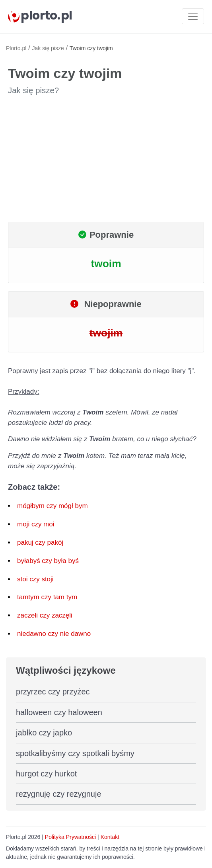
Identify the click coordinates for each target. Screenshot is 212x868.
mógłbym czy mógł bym (53, 506)
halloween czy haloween (59, 712)
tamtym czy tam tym (47, 597)
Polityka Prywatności (70, 837)
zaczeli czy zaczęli (45, 615)
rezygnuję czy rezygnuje (59, 794)
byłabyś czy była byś (48, 561)
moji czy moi (36, 524)
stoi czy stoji (35, 579)
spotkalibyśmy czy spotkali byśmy (75, 753)
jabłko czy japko (44, 733)
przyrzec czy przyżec (53, 692)
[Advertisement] (106, 159)
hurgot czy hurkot (46, 774)
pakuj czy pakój (40, 542)
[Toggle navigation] (193, 16)
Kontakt (110, 837)
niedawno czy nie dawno (54, 634)
